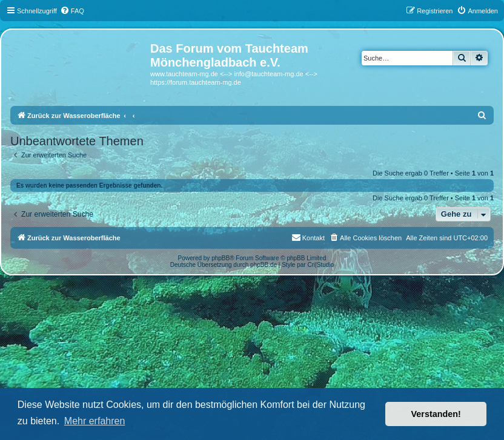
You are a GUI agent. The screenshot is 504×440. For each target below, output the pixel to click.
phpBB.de (264, 265)
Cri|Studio (320, 265)
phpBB (220, 258)
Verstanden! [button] (436, 414)
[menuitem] (72, 11)
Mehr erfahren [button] (95, 421)
